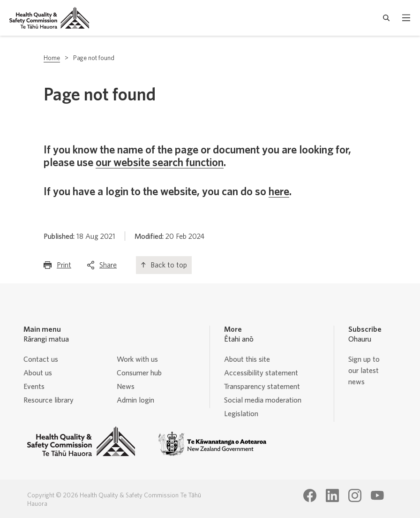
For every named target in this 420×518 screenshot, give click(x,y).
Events (34, 387)
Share (108, 267)
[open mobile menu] (406, 18)
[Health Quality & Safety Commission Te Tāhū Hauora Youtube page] (377, 495)
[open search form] (386, 18)
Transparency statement (262, 387)
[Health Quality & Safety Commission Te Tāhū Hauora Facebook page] (310, 495)
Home (52, 58)
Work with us (137, 359)
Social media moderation (263, 400)
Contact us (41, 359)
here (279, 192)
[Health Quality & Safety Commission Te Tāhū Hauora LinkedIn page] (332, 495)
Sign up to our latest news (364, 371)
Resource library (49, 400)
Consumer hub (139, 373)
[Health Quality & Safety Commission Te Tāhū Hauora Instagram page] (355, 495)
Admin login (135, 400)
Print (64, 267)
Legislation (241, 414)
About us (38, 373)
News (126, 387)
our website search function (160, 163)
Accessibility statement (261, 373)
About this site (247, 359)
